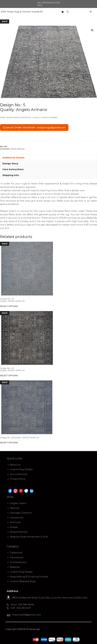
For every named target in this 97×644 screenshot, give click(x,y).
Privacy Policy (18, 479)
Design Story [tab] (10, 164)
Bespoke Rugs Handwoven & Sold (29, 537)
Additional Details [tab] (13, 158)
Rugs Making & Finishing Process (29, 577)
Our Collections (19, 474)
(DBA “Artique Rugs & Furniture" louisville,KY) (22, 12)
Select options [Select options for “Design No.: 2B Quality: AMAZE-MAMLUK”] (9, 443)
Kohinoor (15, 522)
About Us (15, 465)
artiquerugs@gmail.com (51, 128)
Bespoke (15, 567)
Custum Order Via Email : (34, 127)
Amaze (14, 527)
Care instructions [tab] (13, 169)
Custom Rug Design (21, 469)
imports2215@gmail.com (26, 615)
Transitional (17, 518)
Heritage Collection (21, 513)
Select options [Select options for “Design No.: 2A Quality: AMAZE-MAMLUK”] (9, 376)
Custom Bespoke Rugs (23, 581)
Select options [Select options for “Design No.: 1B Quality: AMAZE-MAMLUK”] (9, 306)
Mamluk (15, 508)
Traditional (16, 553)
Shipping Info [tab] (11, 175)
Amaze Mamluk (14, 118)
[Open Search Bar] (68, 12)
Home (3, 118)
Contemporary (18, 562)
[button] (92, 30)
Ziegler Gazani (18, 503)
